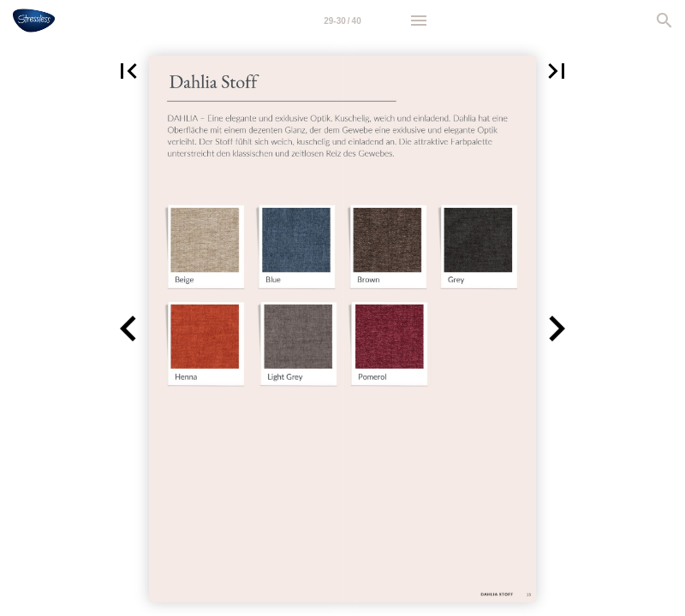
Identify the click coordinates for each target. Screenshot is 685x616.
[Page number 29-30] (342, 21)
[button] (128, 71)
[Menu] (419, 21)
